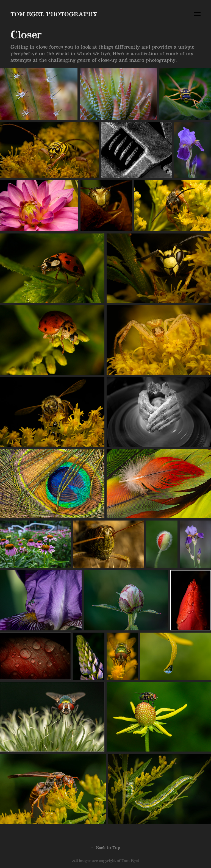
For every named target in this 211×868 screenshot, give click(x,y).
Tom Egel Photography (54, 14)
